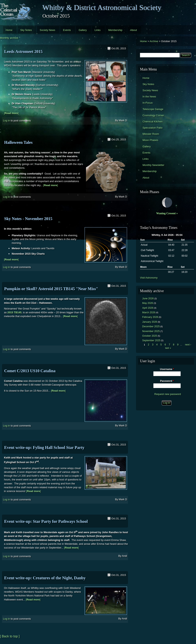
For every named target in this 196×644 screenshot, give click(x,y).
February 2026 (150, 317)
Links (98, 30)
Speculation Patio (153, 128)
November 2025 (151, 331)
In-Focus (148, 103)
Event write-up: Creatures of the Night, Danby (45, 578)
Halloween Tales (18, 142)
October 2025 (150, 336)
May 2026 (148, 303)
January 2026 (150, 322)
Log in (6, 121)
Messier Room (151, 134)
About (133, 30)
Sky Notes (26, 30)
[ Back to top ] (10, 636)
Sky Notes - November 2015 (28, 219)
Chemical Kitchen (153, 122)
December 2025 (151, 326)
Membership (115, 30)
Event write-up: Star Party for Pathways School (46, 521)
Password (167, 381)
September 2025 (151, 340)
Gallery (83, 30)
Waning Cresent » (167, 213)
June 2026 (148, 299)
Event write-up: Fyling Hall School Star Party (44, 448)
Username (167, 369)
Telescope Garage (153, 109)
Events (67, 30)
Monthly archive (9, 38)
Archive (154, 41)
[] (11, 113)
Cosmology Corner (153, 115)
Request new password (168, 394)
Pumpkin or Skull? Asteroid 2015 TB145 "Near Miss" (51, 289)
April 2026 (148, 308)
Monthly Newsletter (153, 165)
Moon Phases (150, 140)
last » (168, 348)
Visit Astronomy (149, 278)
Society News (47, 30)
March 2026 (149, 313)
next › (188, 345)
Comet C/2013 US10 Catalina (30, 371)
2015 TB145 (14, 312)
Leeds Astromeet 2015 (23, 52)
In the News (149, 97)
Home (9, 30)
